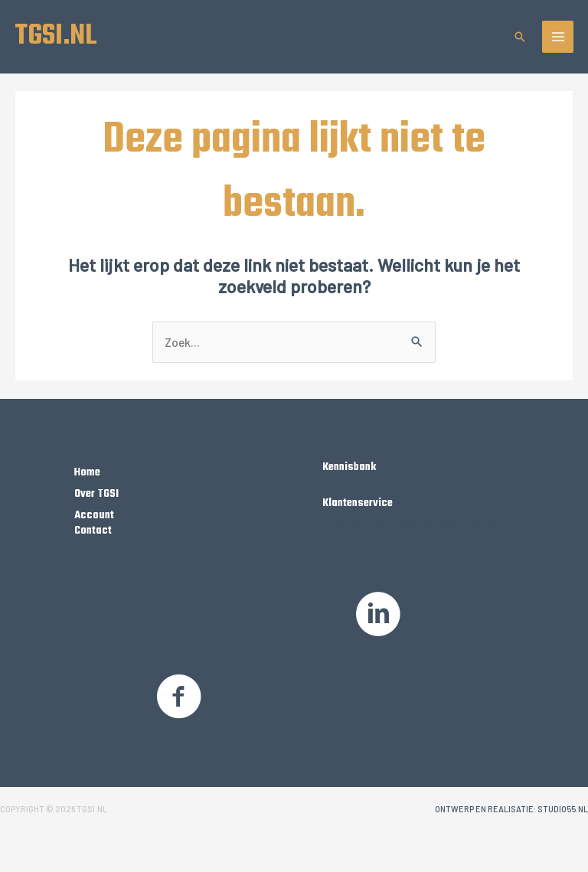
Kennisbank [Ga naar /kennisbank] (349, 467)
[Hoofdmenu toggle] (558, 37)
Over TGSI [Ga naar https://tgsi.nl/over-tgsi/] (96, 494)
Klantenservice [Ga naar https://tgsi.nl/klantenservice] (358, 503)
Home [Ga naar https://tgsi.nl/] (87, 472)
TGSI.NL (56, 36)
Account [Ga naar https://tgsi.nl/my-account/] (94, 515)
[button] (520, 37)
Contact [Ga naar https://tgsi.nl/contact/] (93, 531)
